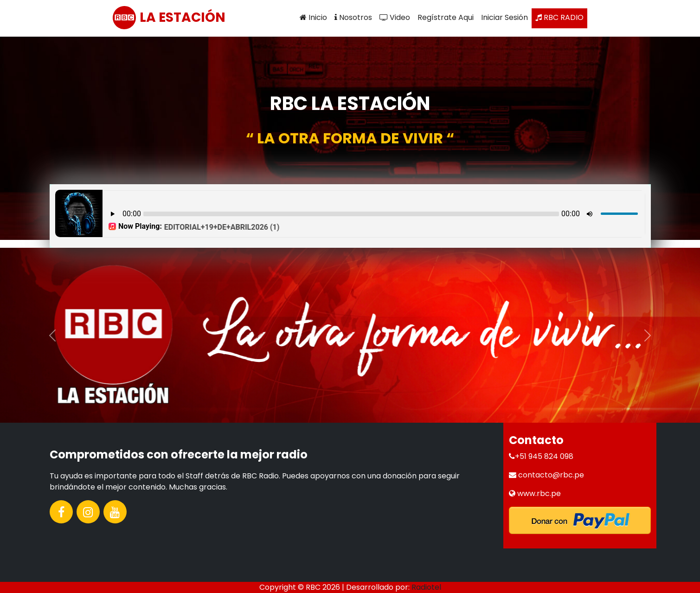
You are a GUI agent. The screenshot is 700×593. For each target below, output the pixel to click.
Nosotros (353, 17)
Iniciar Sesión (504, 17)
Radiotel (426, 587)
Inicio (313, 17)
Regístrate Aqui (446, 17)
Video (395, 17)
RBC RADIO (559, 17)
